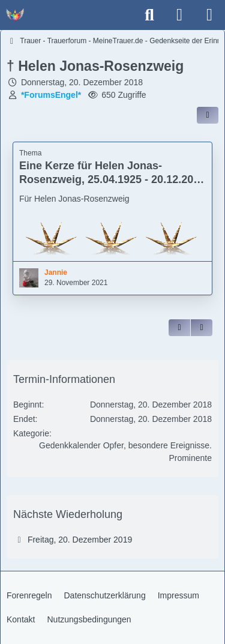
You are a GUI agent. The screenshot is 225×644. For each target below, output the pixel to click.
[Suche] (149, 15)
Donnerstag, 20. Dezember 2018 (82, 82)
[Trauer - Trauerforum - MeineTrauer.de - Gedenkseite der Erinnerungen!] (15, 15)
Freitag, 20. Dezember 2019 (80, 540)
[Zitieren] (179, 328)
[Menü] (209, 15)
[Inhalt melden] (202, 328)
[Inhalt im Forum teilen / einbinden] (208, 115)
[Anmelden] (179, 15)
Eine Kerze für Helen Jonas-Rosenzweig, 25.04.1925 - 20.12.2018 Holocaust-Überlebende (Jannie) (112, 179)
